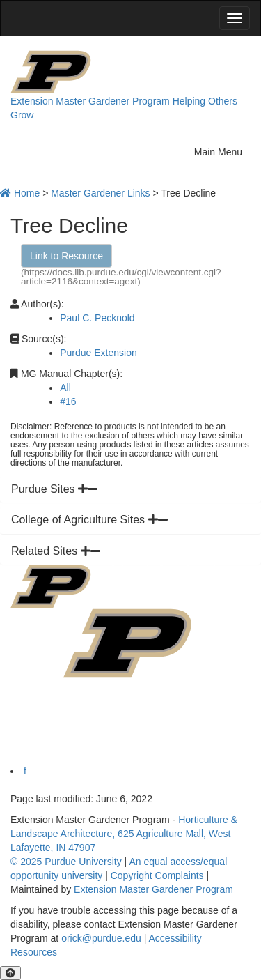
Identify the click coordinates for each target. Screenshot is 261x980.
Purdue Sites (54, 489)
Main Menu (222, 150)
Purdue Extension (98, 353)
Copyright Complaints (157, 875)
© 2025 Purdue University (66, 862)
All (65, 388)
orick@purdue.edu (101, 938)
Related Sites (56, 551)
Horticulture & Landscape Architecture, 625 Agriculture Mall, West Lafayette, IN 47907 (124, 834)
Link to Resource (66, 256)
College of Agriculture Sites (89, 520)
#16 (68, 401)
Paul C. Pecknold (97, 318)
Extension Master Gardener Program (90, 101)
